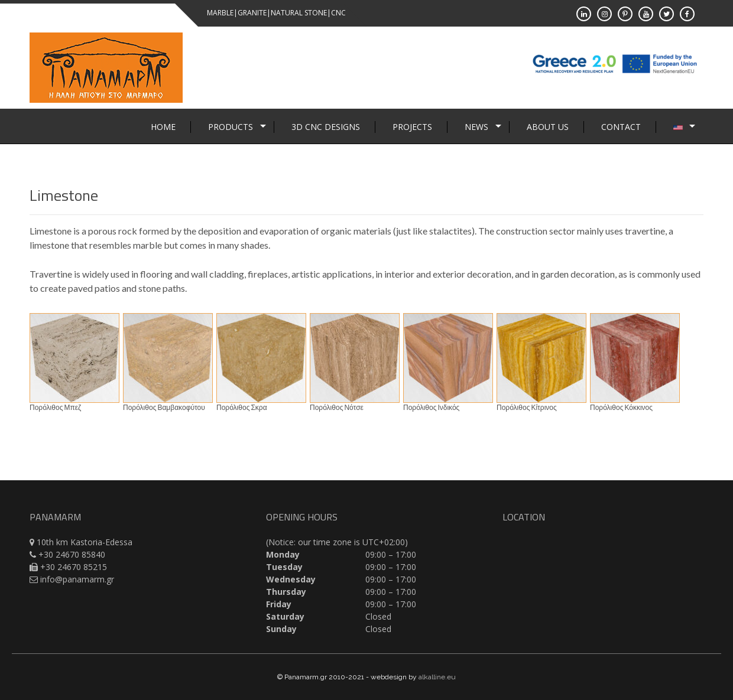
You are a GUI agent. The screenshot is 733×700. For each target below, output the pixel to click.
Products (231, 127)
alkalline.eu (437, 677)
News (476, 127)
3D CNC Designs (326, 127)
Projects (412, 127)
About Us (548, 127)
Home (163, 127)
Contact (621, 127)
